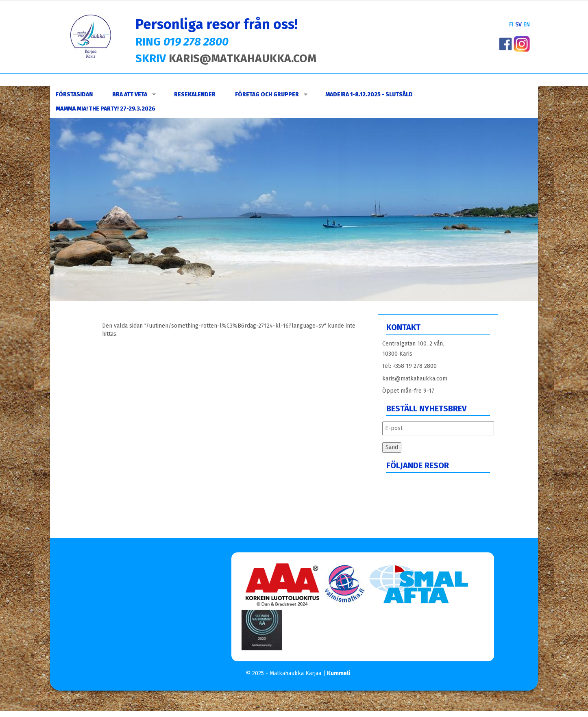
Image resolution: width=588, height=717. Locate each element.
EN (527, 25)
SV (518, 25)
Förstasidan (74, 95)
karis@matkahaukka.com (415, 379)
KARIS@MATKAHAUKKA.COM (243, 58)
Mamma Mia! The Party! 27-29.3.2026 (106, 109)
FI (511, 25)
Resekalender (195, 95)
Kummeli (339, 673)
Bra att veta (134, 95)
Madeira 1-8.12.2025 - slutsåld (369, 95)
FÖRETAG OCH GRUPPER (271, 95)
